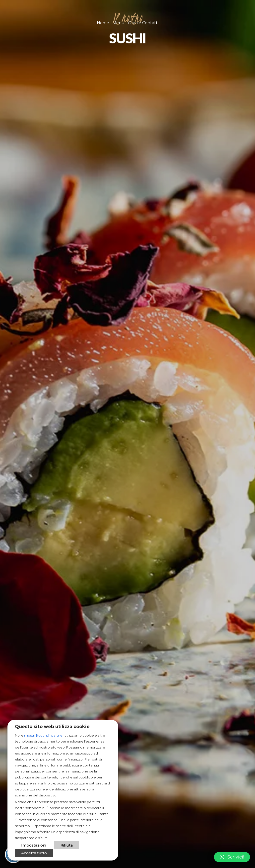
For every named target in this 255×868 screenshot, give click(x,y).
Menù (119, 23)
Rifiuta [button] (67, 845)
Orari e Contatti (143, 23)
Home (103, 23)
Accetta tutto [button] (34, 853)
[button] (232, 857)
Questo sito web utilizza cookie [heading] (52, 727)
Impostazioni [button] (34, 845)
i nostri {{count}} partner (44, 735)
